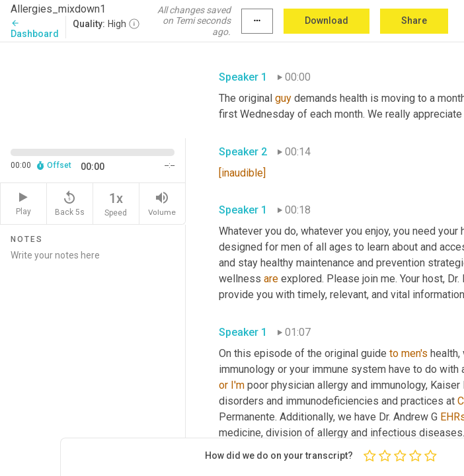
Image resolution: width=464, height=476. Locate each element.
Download (327, 20)
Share (414, 20)
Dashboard (35, 29)
